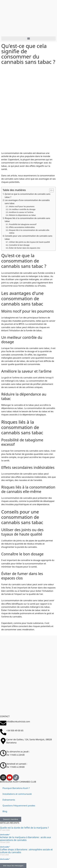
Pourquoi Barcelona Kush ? (16, 788)
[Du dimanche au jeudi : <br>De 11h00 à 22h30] (3, 753)
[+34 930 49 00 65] (3, 732)
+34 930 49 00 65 (15, 730)
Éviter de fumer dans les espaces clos (25, 248)
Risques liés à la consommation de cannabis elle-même (29, 232)
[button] (28, 39)
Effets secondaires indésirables (22, 227)
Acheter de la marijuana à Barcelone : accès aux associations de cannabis (25, 839)
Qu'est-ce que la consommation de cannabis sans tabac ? (28, 196)
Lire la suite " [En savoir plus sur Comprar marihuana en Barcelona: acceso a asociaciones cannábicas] (5, 847)
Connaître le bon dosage (19, 245)
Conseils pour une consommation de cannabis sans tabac (28, 237)
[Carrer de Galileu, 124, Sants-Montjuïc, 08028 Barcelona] (28, 705)
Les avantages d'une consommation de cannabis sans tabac (27, 202)
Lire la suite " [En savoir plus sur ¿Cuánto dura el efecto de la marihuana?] (5, 835)
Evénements (9, 800)
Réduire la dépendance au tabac (22, 215)
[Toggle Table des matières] (50, 190)
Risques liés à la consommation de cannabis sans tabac (27, 220)
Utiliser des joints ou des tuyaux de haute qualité (29, 242)
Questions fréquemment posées (19, 806)
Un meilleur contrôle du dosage (22, 209)
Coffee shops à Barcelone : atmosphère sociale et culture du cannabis (26, 851)
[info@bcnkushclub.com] (3, 723)
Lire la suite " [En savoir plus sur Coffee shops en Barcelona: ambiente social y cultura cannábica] (5, 859)
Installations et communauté (17, 794)
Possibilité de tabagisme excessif (23, 224)
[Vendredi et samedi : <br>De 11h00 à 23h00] (3, 765)
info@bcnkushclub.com (18, 722)
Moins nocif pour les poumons (22, 206)
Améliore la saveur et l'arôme (21, 212)
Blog (5, 811)
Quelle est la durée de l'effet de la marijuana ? (24, 828)
